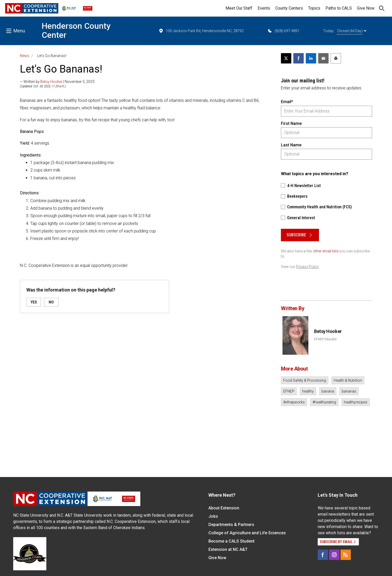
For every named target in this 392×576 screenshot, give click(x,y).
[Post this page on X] (286, 58)
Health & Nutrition (348, 380)
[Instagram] (334, 555)
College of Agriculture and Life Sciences (247, 533)
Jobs (213, 516)
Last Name (291, 145)
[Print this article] (336, 58)
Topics (314, 8)
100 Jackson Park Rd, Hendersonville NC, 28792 (201, 31)
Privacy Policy (307, 267)
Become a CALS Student (231, 541)
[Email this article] (323, 58)
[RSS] (346, 555)
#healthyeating (324, 402)
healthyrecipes (356, 402)
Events (264, 8)
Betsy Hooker (51, 82)
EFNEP (289, 391)
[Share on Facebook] (299, 58)
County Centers (289, 8)
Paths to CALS (339, 8)
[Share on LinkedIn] (311, 58)
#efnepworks (294, 402)
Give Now (366, 8)
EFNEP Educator (325, 339)
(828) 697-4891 (283, 31)
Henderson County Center (76, 30)
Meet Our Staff (239, 8)
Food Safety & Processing (305, 380)
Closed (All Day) (352, 31)
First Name (291, 123)
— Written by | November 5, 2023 (57, 82)
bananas (349, 391)
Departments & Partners (231, 525)
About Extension (224, 508)
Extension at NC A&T (228, 549)
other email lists (326, 251)
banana (328, 391)
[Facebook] (323, 555)
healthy (308, 391)
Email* (287, 102)
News (25, 56)
